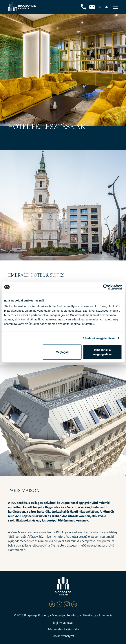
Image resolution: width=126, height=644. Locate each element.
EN (106, 7)
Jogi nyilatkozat (63, 623)
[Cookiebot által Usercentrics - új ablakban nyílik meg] (106, 287)
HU (100, 7)
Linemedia (106, 615)
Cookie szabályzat (63, 636)
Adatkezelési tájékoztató (63, 629)
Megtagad (62, 352)
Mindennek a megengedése (102, 352)
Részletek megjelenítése (99, 338)
